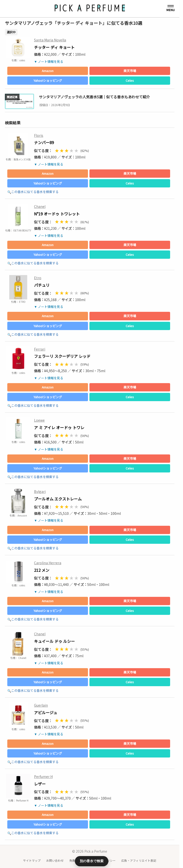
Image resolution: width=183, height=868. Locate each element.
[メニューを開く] (171, 8)
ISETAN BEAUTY (22, 230)
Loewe (39, 420)
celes (22, 60)
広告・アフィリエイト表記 (139, 860)
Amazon (48, 71)
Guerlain (41, 705)
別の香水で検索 (92, 861)
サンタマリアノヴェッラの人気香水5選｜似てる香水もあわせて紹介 (94, 97)
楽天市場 (130, 71)
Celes (130, 80)
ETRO (22, 302)
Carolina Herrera (48, 563)
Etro (38, 278)
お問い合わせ (55, 860)
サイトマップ (32, 860)
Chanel (40, 206)
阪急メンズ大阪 (22, 159)
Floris (39, 135)
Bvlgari (40, 491)
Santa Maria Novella (50, 40)
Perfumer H (22, 800)
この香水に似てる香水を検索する (35, 192)
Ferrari (40, 349)
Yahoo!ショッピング (48, 80)
